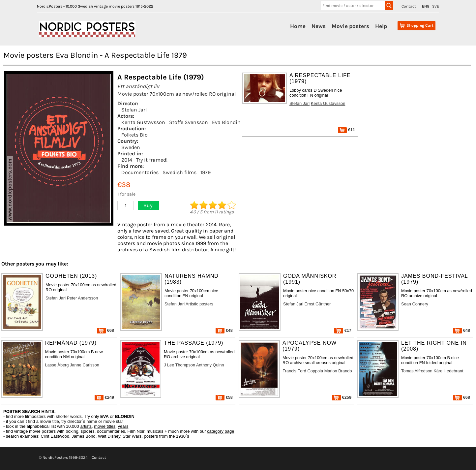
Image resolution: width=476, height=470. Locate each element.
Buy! (149, 205)
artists (86, 426)
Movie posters (350, 26)
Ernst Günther (318, 304)
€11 (346, 130)
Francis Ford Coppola (303, 371)
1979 (206, 172)
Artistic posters (199, 304)
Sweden (131, 147)
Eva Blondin (226, 122)
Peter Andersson (83, 298)
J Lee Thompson (179, 365)
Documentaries (140, 172)
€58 (224, 397)
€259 (342, 397)
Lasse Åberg (57, 365)
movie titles (105, 426)
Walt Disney (109, 436)
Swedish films (179, 172)
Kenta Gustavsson (143, 122)
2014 (127, 160)
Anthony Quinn (210, 365)
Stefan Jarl (134, 110)
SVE (436, 6)
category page (221, 431)
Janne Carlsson (85, 365)
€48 (224, 330)
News (319, 26)
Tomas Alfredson (417, 371)
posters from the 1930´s (167, 436)
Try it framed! (152, 160)
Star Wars (132, 436)
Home (298, 26)
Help (381, 26)
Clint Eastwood (55, 436)
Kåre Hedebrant (448, 371)
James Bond (83, 436)
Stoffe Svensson (189, 122)
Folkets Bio (134, 135)
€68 (105, 330)
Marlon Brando (338, 371)
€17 (343, 330)
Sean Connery (415, 304)
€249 (104, 397)
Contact (409, 6)
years (123, 426)
